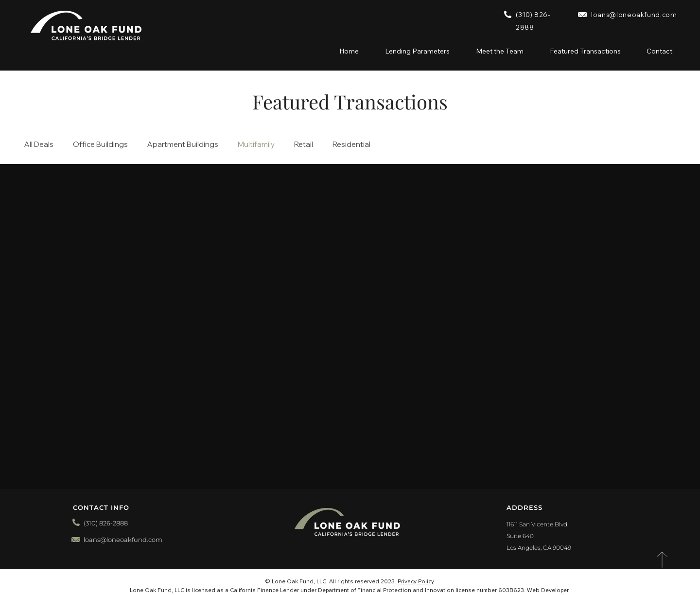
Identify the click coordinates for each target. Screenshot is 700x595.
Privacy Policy (416, 582)
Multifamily (256, 144)
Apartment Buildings (183, 144)
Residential (351, 144)
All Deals (39, 144)
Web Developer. (548, 591)
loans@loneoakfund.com (634, 15)
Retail (304, 144)
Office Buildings (100, 144)
